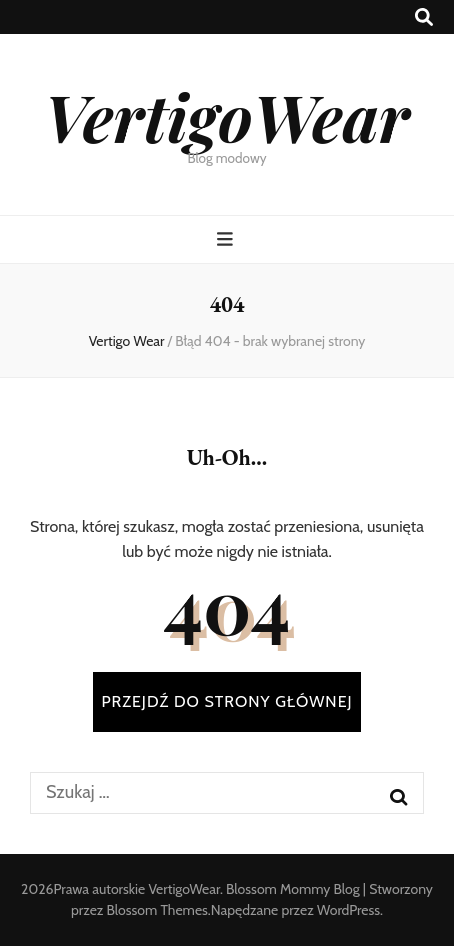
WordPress (348, 910)
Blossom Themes (157, 910)
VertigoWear (226, 116)
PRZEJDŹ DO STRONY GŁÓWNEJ (226, 701)
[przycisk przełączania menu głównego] (227, 239)
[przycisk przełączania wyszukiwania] (424, 17)
